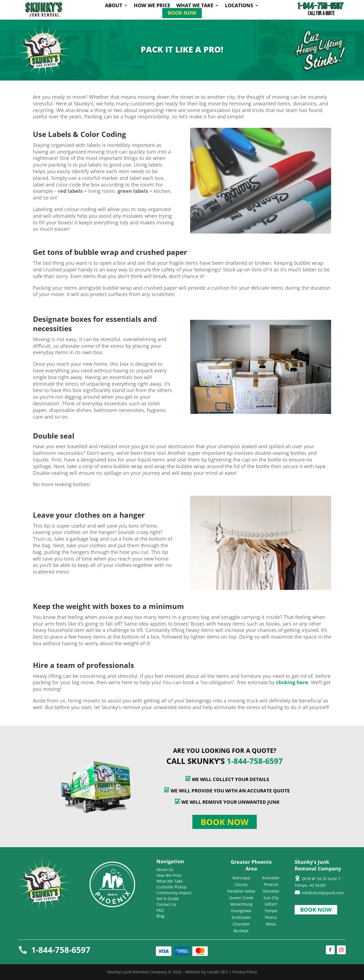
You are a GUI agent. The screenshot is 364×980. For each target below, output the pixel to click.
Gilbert (271, 904)
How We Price (152, 6)
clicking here (292, 682)
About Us (165, 869)
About (114, 6)
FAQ (160, 910)
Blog (160, 916)
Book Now (182, 13)
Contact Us (166, 904)
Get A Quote (168, 899)
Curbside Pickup (171, 887)
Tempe (271, 911)
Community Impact (174, 893)
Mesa (271, 924)
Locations (239, 6)
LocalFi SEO (218, 972)
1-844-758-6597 (255, 761)
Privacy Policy (245, 972)
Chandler (241, 924)
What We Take (195, 6)
